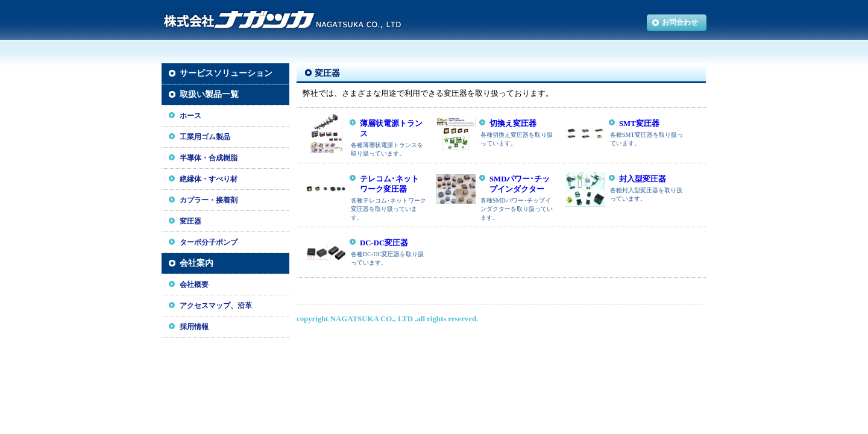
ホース (190, 116)
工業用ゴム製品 (205, 137)
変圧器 (190, 221)
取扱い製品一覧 (209, 94)
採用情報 (194, 327)
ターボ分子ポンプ (209, 242)
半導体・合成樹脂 (209, 158)
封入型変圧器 (643, 179)
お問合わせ (680, 22)
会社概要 (194, 285)
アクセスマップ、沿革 (216, 306)
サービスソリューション (226, 73)
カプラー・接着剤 (209, 200)
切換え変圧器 (513, 124)
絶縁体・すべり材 (209, 179)
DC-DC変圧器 (384, 243)
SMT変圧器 (639, 124)
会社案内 (197, 263)
